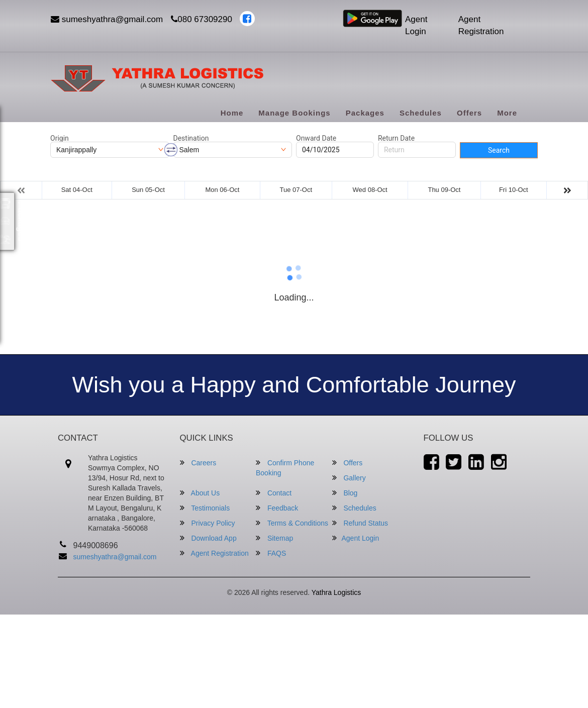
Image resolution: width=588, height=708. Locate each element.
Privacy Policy (208, 523)
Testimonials (205, 508)
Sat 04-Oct (77, 190)
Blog (345, 493)
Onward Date (316, 138)
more (507, 113)
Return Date (396, 138)
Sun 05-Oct (148, 190)
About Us (200, 493)
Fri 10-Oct (514, 190)
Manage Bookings (294, 113)
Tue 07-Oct (296, 190)
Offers (469, 113)
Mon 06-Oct (222, 190)
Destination (191, 138)
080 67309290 (202, 19)
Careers (198, 463)
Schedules (421, 113)
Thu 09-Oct (444, 190)
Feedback (277, 508)
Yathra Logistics (336, 592)
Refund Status (360, 523)
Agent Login (416, 25)
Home (232, 113)
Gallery (349, 478)
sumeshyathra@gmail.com (107, 19)
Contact (274, 493)
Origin (60, 138)
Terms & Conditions (292, 523)
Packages (365, 113)
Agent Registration (481, 25)
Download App (208, 538)
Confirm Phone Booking (285, 468)
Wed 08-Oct (370, 190)
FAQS (271, 553)
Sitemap (274, 538)
